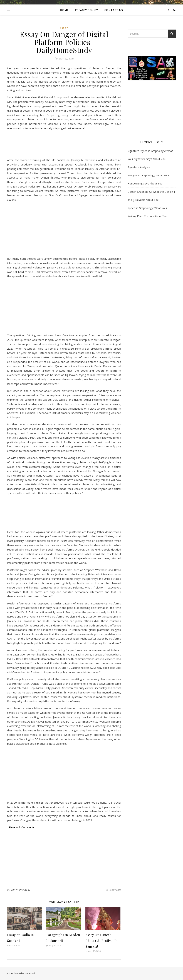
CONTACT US (114, 10)
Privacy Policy (86, 10)
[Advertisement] (64, 145)
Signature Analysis (139, 167)
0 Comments (114, 890)
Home (64, 10)
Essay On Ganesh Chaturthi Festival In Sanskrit (102, 941)
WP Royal (30, 973)
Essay (64, 28)
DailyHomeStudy (20, 890)
